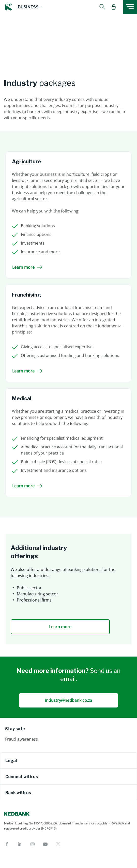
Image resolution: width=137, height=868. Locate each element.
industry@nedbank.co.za (68, 700)
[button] (30, 7)
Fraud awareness (21, 739)
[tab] (68, 760)
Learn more (27, 267)
